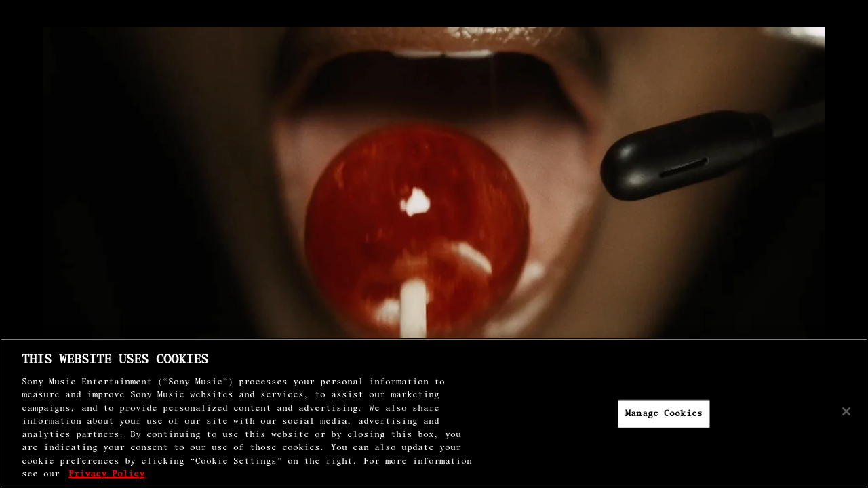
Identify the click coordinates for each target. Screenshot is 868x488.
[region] (434, 413)
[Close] (846, 411)
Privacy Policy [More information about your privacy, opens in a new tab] (106, 474)
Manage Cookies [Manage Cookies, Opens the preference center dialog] (664, 414)
